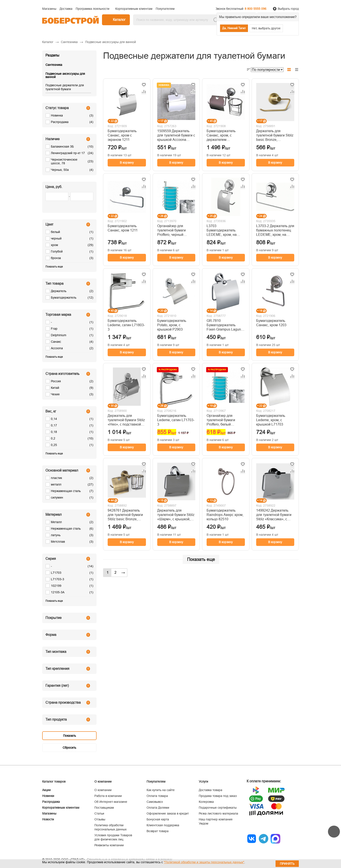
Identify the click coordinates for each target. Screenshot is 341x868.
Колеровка (206, 802)
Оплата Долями (158, 808)
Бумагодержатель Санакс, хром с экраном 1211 (122, 135)
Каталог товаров (54, 782)
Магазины (49, 813)
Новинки (48, 796)
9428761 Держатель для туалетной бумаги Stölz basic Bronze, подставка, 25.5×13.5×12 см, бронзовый (125, 515)
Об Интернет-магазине (111, 802)
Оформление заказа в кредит (168, 813)
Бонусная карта (158, 819)
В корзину (127, 163)
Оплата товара (157, 796)
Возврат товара (158, 831)
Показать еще (201, 559)
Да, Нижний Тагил (234, 28)
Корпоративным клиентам (61, 808)
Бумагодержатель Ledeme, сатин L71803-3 (126, 325)
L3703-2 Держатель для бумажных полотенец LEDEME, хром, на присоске (275, 230)
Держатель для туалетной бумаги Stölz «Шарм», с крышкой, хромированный (176, 515)
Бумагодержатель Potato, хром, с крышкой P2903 (172, 325)
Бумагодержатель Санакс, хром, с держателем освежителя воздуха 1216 (223, 136)
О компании (103, 790)
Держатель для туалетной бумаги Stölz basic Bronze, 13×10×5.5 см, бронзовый (275, 136)
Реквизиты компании (109, 845)
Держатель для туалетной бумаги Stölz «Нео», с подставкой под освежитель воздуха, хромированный (126, 420)
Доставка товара (211, 790)
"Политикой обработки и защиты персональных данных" (204, 862)
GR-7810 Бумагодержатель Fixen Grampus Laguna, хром (225, 325)
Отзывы (100, 819)
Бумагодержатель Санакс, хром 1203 (271, 323)
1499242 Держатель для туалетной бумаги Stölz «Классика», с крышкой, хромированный (274, 515)
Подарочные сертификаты (218, 808)
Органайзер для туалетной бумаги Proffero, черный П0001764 (171, 230)
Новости (48, 819)
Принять (287, 864)
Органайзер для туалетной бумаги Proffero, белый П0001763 (221, 420)
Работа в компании (108, 796)
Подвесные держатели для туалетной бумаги (65, 87)
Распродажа (51, 802)
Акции (46, 790)
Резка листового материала (218, 813)
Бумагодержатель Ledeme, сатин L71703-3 (176, 420)
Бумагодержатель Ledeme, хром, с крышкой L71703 (271, 420)
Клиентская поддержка (163, 825)
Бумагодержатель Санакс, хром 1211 (123, 228)
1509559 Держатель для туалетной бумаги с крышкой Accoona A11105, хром (176, 136)
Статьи (99, 813)
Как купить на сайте (161, 790)
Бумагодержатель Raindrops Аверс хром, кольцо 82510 (225, 515)
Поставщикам (104, 808)
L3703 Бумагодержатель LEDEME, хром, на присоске (222, 230)
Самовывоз (155, 802)
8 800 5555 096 (256, 9)
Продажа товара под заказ (218, 796)
